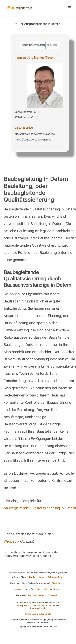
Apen (41, 577)
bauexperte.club (38, 608)
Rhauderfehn (58, 583)
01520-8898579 (24, 128)
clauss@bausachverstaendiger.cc (35, 134)
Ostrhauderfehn (55, 577)
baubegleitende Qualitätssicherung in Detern (40, 508)
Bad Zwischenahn (37, 595)
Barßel (32, 577)
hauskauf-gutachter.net (44, 605)
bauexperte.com (24, 605)
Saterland (42, 589)
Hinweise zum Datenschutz (38, 614)
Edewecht (53, 595)
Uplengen (18, 589)
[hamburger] (70, 8)
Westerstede (56, 589)
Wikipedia (12, 541)
